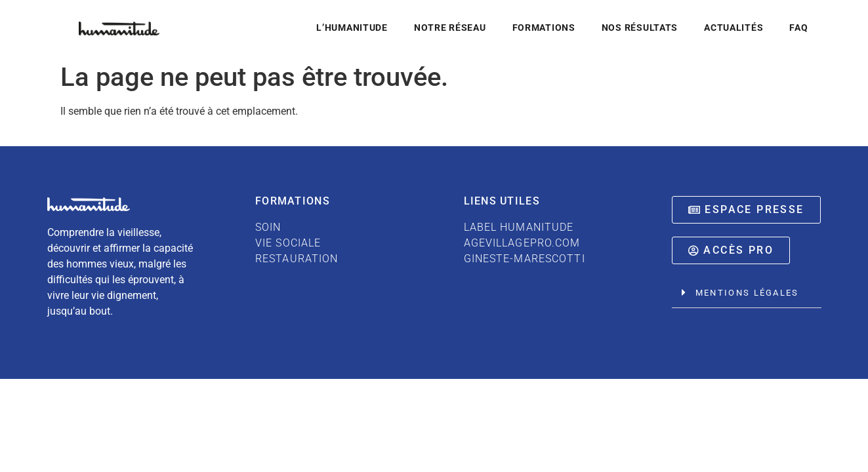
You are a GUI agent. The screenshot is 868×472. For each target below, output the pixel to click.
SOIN (268, 227)
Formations (544, 28)
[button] (747, 293)
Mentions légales (747, 293)
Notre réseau (450, 28)
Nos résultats (640, 28)
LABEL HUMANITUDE (519, 227)
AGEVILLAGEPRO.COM (522, 243)
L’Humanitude (352, 28)
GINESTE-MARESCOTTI (525, 259)
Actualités (734, 28)
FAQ (798, 28)
